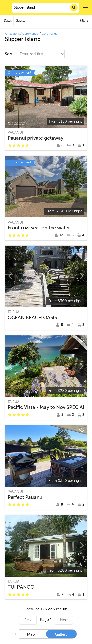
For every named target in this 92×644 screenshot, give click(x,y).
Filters (84, 21)
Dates (8, 21)
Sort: (10, 54)
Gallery (61, 634)
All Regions (12, 34)
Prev (28, 620)
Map (31, 634)
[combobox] (45, 8)
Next (64, 620)
